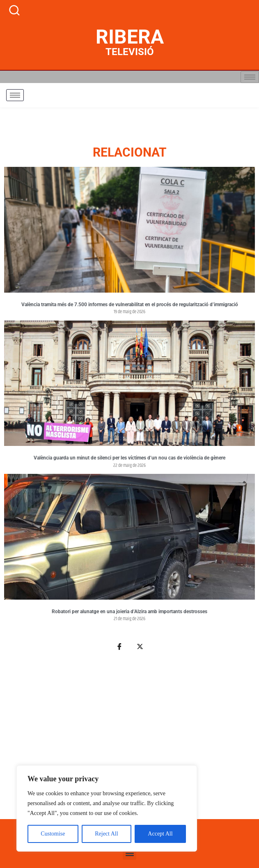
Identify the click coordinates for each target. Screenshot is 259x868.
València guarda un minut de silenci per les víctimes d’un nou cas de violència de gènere (129, 458)
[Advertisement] (129, 740)
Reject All (106, 834)
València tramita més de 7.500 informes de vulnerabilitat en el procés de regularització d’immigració (130, 305)
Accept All (160, 834)
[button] (129, 853)
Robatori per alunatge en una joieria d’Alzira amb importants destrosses (129, 612)
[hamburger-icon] (250, 77)
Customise (53, 834)
